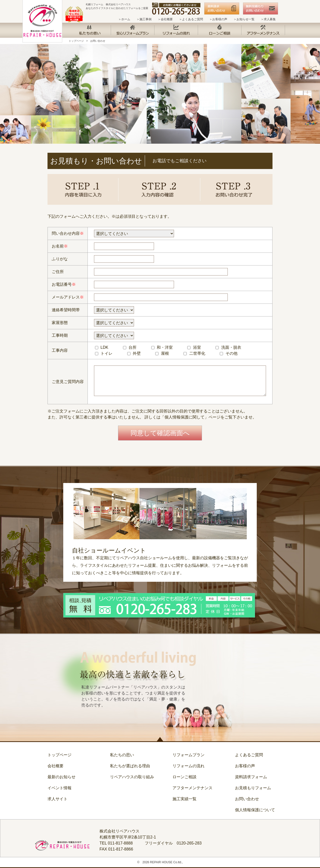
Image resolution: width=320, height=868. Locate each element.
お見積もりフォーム (253, 788)
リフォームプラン (188, 755)
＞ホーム (124, 19)
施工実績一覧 (184, 799)
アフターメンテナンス (192, 788)
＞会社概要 (165, 19)
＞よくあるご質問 (191, 19)
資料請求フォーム (251, 777)
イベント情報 (59, 788)
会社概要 (55, 766)
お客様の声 (245, 766)
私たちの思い (122, 755)
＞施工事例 (144, 19)
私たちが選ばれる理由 (130, 766)
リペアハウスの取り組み (132, 777)
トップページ (76, 41)
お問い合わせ (98, 41)
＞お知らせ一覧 (244, 19)
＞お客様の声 (218, 19)
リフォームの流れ (188, 766)
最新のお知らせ (61, 777)
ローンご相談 (184, 777)
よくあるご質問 (249, 755)
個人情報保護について (255, 810)
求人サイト (57, 799)
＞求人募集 (268, 19)
